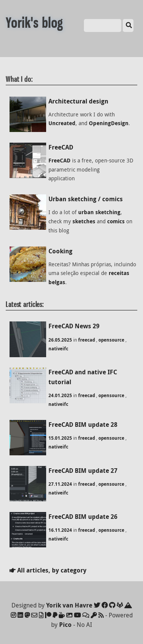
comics (116, 221)
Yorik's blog (34, 23)
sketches (84, 221)
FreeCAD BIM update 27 (83, 471)
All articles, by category (48, 570)
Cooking (60, 251)
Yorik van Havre (69, 605)
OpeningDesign (109, 123)
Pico (65, 625)
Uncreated (62, 123)
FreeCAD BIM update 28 (83, 425)
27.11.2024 (60, 484)
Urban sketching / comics (86, 199)
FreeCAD (61, 147)
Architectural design (78, 101)
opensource (111, 340)
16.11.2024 (60, 530)
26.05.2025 (60, 340)
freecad (87, 340)
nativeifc (58, 349)
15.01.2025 (60, 438)
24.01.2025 (60, 395)
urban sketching (99, 212)
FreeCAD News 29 (74, 326)
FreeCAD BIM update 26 (83, 517)
